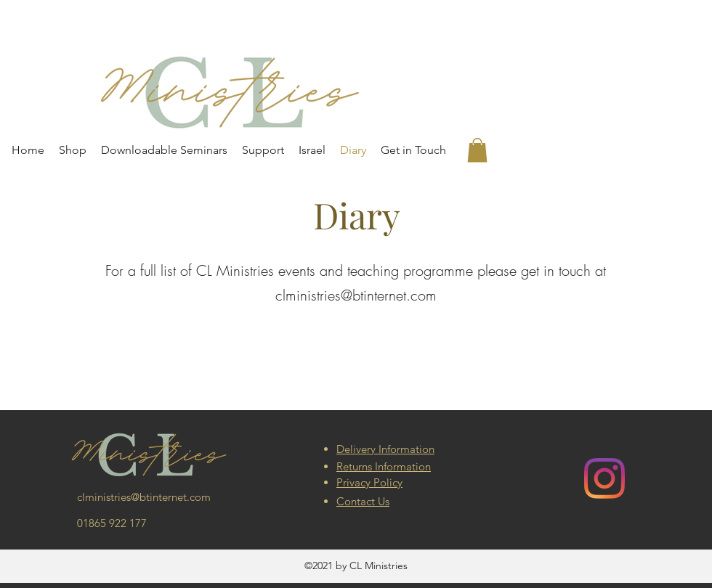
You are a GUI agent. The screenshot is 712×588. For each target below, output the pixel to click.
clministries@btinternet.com (356, 295)
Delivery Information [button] (385, 449)
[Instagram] (604, 478)
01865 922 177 (112, 523)
